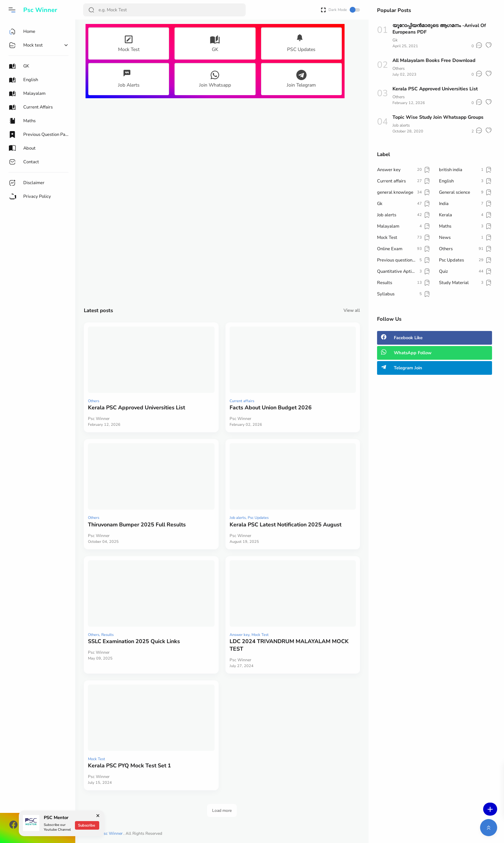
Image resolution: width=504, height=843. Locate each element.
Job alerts (238, 518)
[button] (12, 10)
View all (352, 310)
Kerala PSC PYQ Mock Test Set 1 (130, 766)
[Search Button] (91, 10)
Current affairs (242, 401)
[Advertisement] (222, 202)
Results (107, 635)
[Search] (164, 10)
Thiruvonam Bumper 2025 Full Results (137, 525)
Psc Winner (112, 833)
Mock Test (260, 635)
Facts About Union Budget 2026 (271, 408)
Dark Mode (344, 10)
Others (94, 401)
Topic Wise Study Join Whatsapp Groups (438, 117)
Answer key (240, 635)
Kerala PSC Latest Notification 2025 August (286, 525)
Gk (395, 40)
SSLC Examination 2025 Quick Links (134, 641)
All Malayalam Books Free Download (434, 60)
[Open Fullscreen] (323, 9)
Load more (222, 810)
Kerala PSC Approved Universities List (137, 408)
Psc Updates (258, 518)
